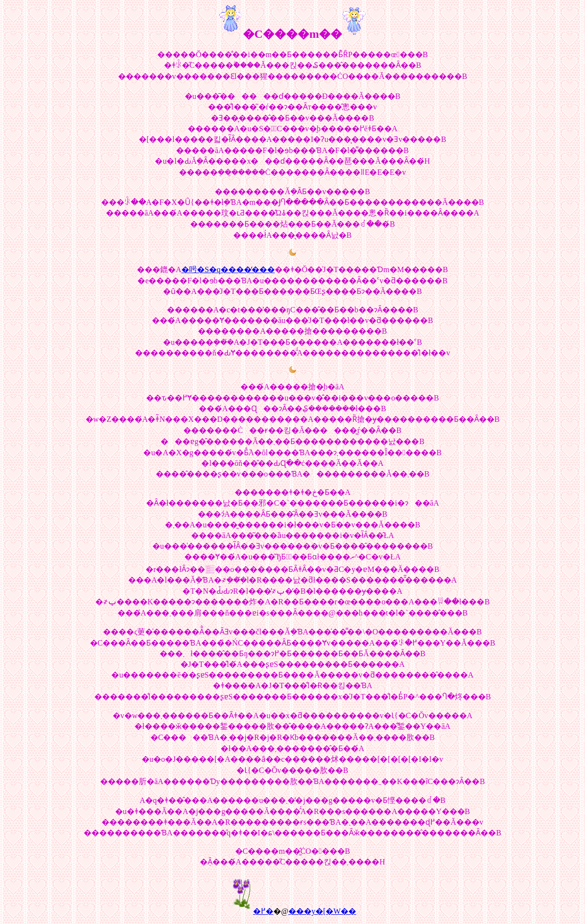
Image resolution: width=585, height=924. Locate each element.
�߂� (263, 911)
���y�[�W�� (322, 911)
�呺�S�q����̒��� (228, 269)
